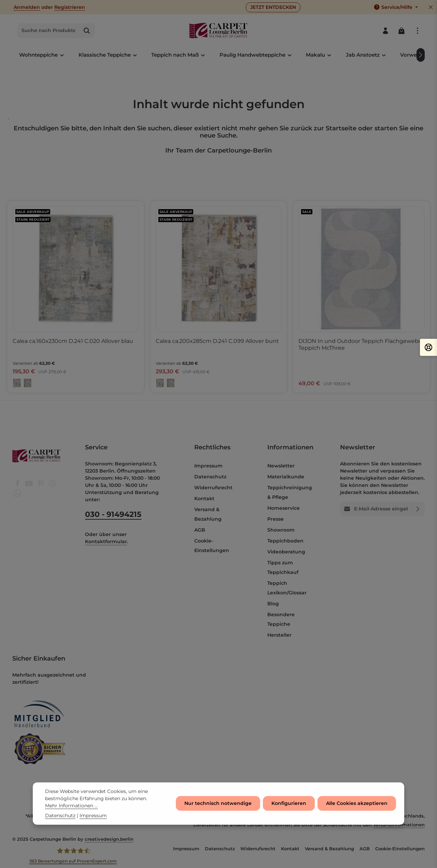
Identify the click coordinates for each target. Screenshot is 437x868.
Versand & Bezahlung (208, 514)
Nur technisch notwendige (218, 805)
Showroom (281, 530)
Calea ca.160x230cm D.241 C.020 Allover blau (73, 341)
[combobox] (48, 31)
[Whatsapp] (17, 495)
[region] (218, 297)
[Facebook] (18, 486)
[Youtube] (30, 486)
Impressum (208, 466)
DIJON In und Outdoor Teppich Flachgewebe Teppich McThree (360, 344)
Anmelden (27, 7)
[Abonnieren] (418, 509)
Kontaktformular (106, 541)
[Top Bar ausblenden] (431, 7)
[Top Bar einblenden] (417, 31)
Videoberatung (286, 552)
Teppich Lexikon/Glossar (287, 588)
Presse (276, 519)
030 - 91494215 (113, 514)
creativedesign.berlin (109, 839)
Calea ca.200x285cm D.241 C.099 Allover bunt (217, 341)
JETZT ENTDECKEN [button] (273, 7)
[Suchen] (87, 31)
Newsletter (281, 466)
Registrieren (70, 7)
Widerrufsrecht (213, 488)
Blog (273, 604)
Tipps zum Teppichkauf (283, 567)
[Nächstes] (421, 55)
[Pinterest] (41, 486)
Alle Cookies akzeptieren (357, 805)
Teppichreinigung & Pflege (290, 492)
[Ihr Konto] (385, 31)
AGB (200, 530)
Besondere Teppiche (281, 619)
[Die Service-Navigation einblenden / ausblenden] (396, 7)
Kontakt (204, 498)
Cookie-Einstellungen (212, 546)
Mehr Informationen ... (71, 808)
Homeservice (284, 508)
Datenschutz (210, 477)
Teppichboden (285, 541)
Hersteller (279, 635)
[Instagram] (52, 486)
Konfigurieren (289, 805)
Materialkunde (286, 477)
